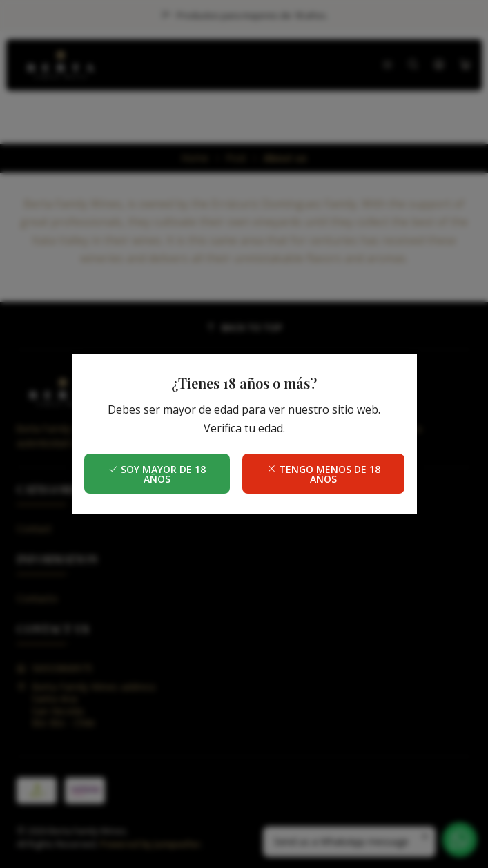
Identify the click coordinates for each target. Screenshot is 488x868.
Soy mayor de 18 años (157, 474)
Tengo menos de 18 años (323, 474)
